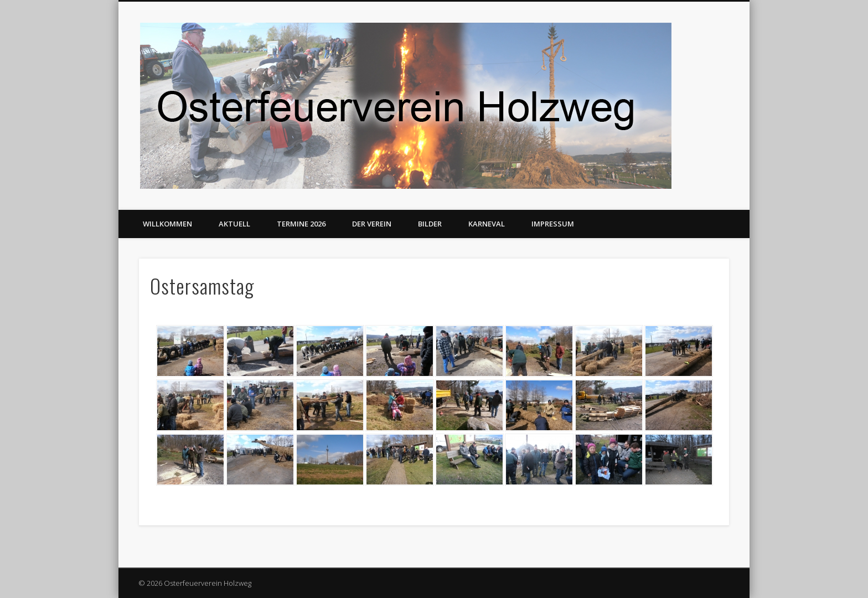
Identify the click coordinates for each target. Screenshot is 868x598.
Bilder (430, 224)
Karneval (487, 224)
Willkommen (167, 224)
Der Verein (372, 224)
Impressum (553, 224)
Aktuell (234, 224)
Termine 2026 (301, 224)
